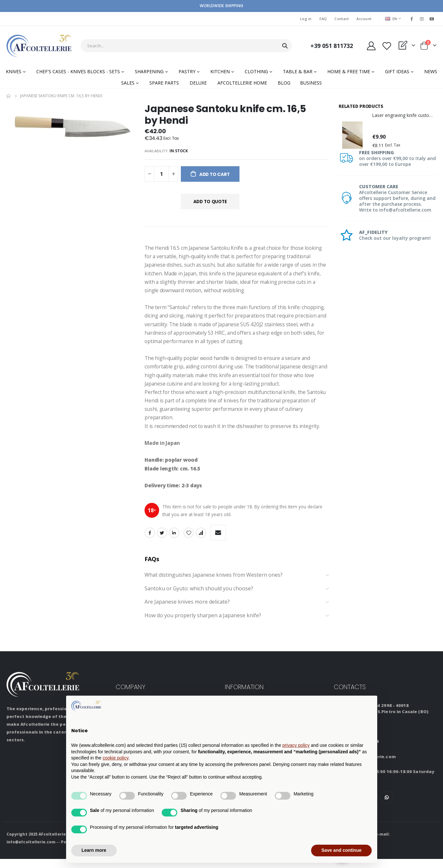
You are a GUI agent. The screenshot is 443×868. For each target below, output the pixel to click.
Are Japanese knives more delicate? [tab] (237, 611)
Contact (342, 19)
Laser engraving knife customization (404, 115)
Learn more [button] (94, 850)
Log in (306, 19)
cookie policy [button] (116, 758)
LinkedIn (174, 542)
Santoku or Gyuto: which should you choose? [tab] (237, 598)
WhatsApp (387, 806)
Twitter (162, 542)
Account (364, 19)
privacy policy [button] (296, 745)
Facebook (150, 542)
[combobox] (186, 46)
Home (9, 96)
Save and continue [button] (342, 850)
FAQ (323, 19)
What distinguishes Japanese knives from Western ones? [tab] (237, 584)
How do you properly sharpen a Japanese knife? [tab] (237, 625)
